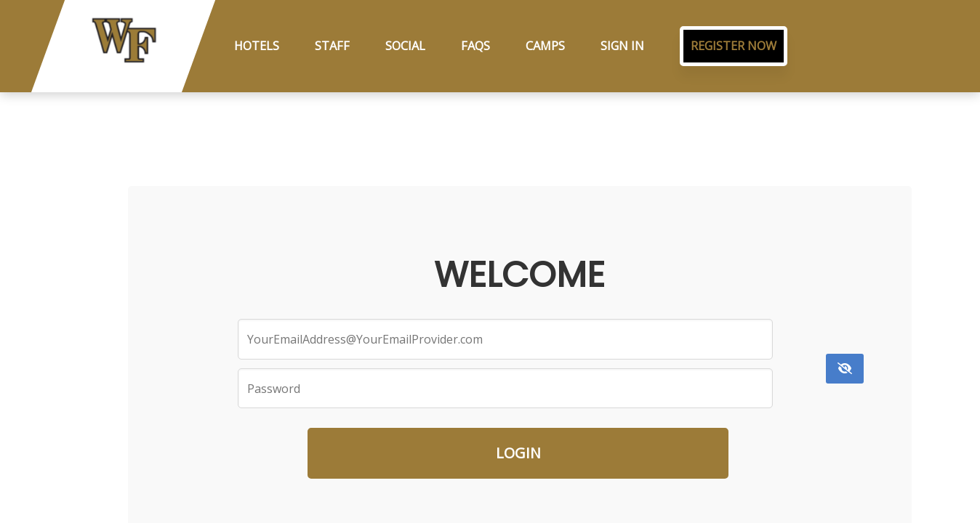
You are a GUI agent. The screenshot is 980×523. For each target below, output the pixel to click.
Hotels (257, 46)
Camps (545, 46)
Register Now (734, 46)
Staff (332, 46)
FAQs (475, 46)
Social (405, 46)
